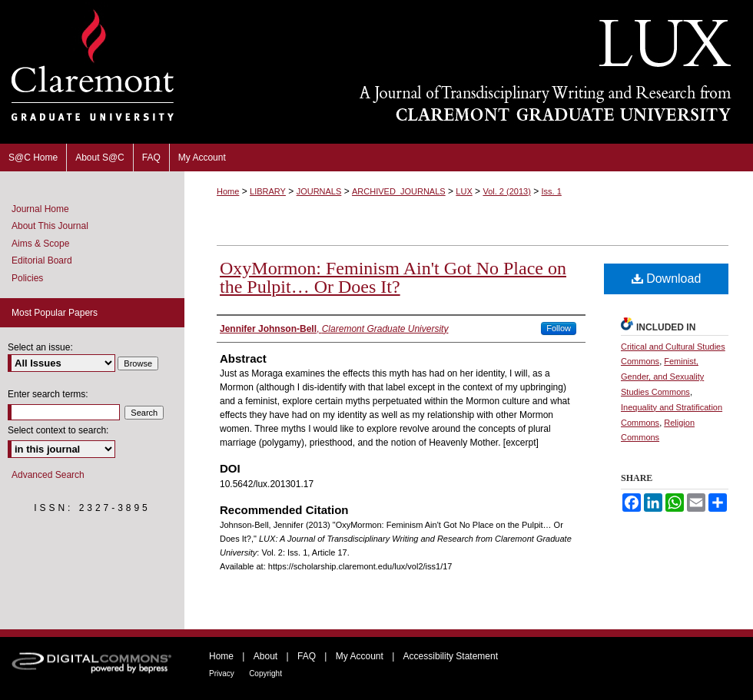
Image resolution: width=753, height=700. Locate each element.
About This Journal (50, 226)
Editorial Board (42, 260)
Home (228, 191)
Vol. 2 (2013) (506, 191)
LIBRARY (268, 191)
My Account (360, 656)
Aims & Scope (40, 244)
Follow (559, 328)
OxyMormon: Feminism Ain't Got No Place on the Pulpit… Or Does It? (393, 277)
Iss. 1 (552, 191)
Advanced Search (48, 475)
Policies (27, 278)
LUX (464, 191)
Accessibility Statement (451, 656)
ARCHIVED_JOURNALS (399, 191)
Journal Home (40, 209)
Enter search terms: (48, 394)
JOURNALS (319, 191)
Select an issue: (40, 347)
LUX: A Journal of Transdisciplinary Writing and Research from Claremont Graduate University (469, 72)
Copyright (265, 673)
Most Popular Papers (55, 313)
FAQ (307, 656)
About (265, 656)
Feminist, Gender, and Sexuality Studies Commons (662, 377)
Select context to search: (58, 430)
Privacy (222, 673)
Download (667, 279)
